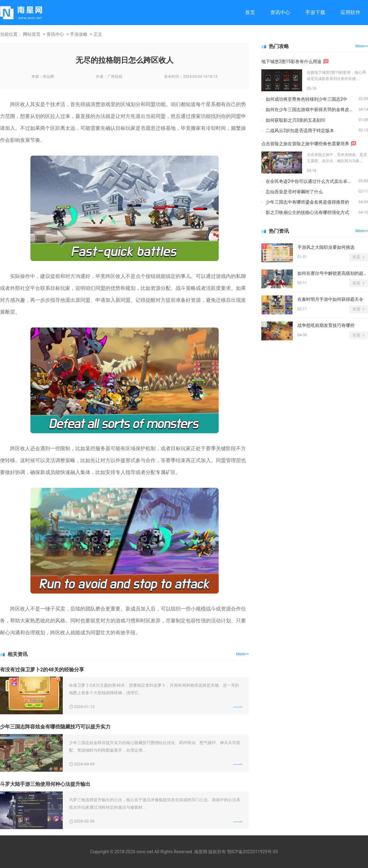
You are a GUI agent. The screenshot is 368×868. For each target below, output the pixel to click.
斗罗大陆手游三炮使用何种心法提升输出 (45, 784)
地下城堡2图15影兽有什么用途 (291, 61)
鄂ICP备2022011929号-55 (253, 852)
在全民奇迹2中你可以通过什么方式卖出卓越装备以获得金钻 (312, 181)
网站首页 (32, 34)
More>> (243, 654)
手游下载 (315, 12)
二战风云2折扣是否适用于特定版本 (300, 130)
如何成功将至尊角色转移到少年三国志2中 (307, 99)
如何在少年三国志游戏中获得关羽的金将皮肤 (310, 109)
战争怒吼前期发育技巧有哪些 (326, 325)
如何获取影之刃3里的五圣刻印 (296, 120)
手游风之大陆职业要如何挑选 (326, 247)
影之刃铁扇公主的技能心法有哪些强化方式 (307, 212)
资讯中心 (280, 12)
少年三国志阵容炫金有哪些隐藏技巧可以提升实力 (55, 727)
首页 (250, 12)
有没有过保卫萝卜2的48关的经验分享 (42, 670)
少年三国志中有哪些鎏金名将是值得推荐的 (307, 202)
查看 (356, 257)
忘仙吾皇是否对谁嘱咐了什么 (294, 192)
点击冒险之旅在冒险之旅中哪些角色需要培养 (305, 144)
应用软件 (350, 12)
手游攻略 (79, 34)
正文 (98, 34)
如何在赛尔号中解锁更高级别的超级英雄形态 (333, 273)
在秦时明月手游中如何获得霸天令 (330, 299)
